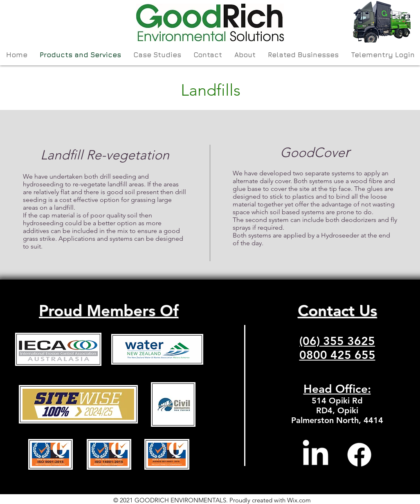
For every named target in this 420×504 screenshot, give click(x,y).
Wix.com (299, 500)
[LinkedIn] (316, 455)
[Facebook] (359, 455)
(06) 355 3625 (337, 341)
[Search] (402, 33)
